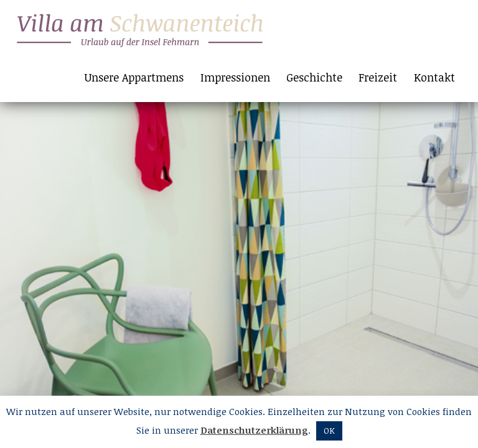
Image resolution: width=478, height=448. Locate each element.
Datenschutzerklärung (254, 430)
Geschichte (314, 77)
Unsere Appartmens (134, 77)
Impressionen (235, 77)
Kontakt (434, 77)
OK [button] (329, 431)
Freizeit (378, 77)
